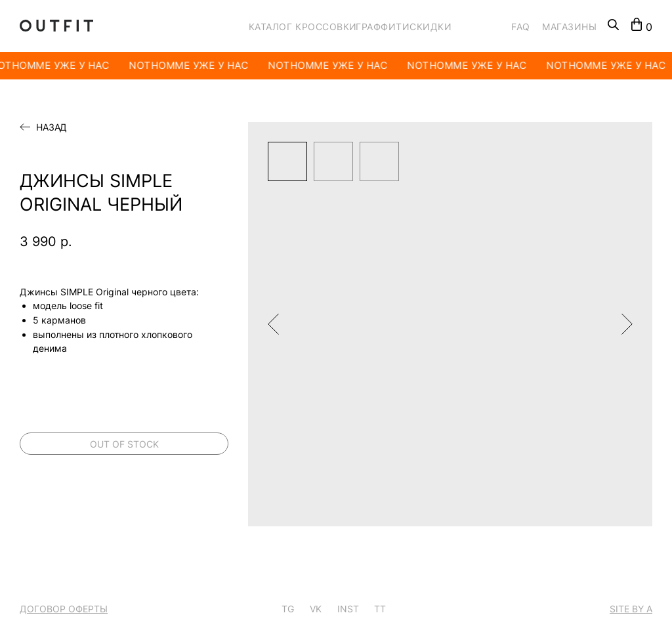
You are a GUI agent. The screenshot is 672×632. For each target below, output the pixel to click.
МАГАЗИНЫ (569, 27)
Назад (52, 127)
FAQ (521, 27)
